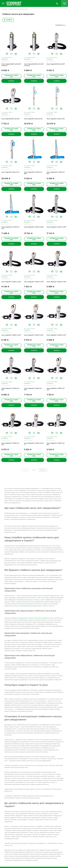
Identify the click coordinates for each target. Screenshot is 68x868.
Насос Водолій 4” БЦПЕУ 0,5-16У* (56, 444)
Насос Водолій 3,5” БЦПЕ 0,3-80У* (33, 173)
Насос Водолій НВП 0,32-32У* (11, 119)
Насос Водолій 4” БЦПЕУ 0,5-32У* (10, 444)
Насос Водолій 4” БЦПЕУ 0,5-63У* (10, 389)
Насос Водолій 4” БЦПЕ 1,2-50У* (11, 282)
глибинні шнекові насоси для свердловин (30, 602)
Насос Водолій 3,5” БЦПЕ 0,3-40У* (11, 228)
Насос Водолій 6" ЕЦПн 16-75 (10, 172)
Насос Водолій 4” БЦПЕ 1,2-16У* (34, 335)
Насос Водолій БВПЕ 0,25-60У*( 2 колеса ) (11, 65)
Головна (4, 9)
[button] (7, 54)
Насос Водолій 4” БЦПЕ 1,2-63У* (56, 227)
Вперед (43, 470)
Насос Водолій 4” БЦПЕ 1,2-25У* (11, 335)
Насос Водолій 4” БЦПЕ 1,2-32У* (56, 282)
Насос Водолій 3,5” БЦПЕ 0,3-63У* (56, 173)
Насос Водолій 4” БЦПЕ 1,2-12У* (56, 335)
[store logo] (29, 3)
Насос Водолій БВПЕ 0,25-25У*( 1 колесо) (34, 65)
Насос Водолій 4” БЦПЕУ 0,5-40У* (56, 389)
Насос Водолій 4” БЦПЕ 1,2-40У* (34, 282)
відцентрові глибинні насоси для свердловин (34, 618)
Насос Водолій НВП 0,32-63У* (56, 64)
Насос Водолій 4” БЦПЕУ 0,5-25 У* (34, 444)
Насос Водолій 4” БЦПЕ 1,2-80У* (34, 227)
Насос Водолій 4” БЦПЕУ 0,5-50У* (33, 389)
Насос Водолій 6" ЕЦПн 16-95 (56, 119)
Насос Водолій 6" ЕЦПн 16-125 (33, 119)
